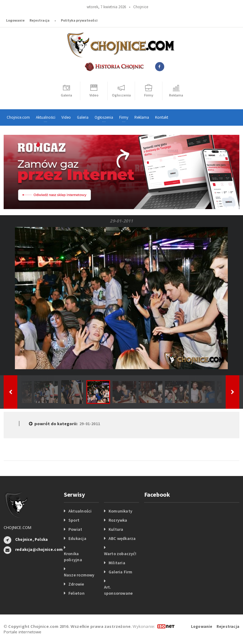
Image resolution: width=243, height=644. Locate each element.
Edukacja (77, 538)
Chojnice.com (18, 117)
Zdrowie (76, 584)
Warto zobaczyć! (120, 554)
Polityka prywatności (79, 20)
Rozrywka (118, 520)
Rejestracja (40, 20)
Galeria (83, 117)
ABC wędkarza (122, 538)
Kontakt (162, 117)
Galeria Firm (121, 572)
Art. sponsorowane (118, 590)
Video (66, 117)
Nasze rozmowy (79, 575)
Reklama (142, 117)
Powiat (75, 529)
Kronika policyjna (73, 557)
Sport (74, 520)
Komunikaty (120, 511)
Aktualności (80, 511)
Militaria (117, 563)
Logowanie (15, 20)
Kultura (116, 529)
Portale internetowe (23, 632)
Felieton (76, 593)
